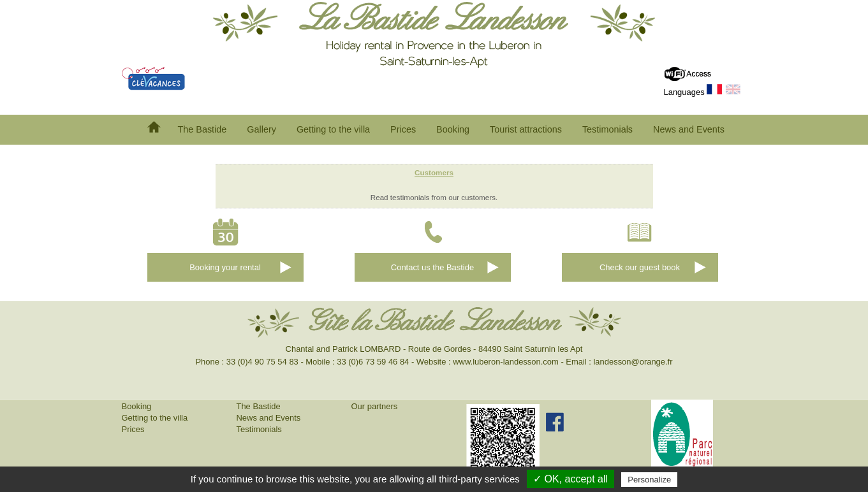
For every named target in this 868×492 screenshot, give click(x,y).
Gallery (261, 129)
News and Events (689, 129)
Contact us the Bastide (432, 267)
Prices (403, 129)
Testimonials (607, 129)
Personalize (649, 480)
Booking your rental (225, 267)
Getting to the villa (333, 129)
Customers (434, 172)
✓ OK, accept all (570, 479)
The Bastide (202, 129)
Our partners (375, 406)
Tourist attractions (526, 129)
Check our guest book (640, 267)
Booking (453, 129)
